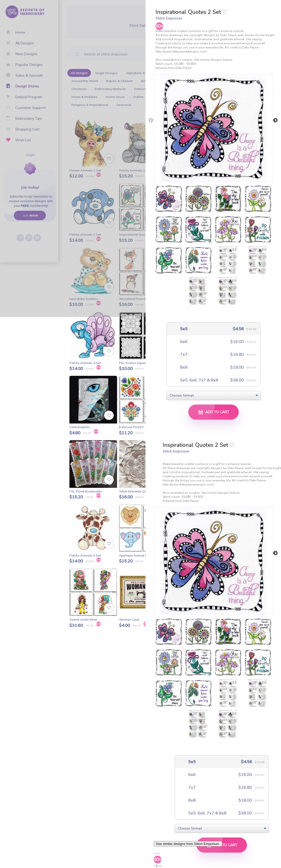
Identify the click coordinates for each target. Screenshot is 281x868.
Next (275, 120)
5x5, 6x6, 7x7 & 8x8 (199, 380)
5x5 (183, 329)
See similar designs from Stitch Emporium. (188, 844)
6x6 (183, 342)
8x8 (183, 367)
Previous (151, 120)
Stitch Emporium (169, 18)
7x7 (183, 354)
